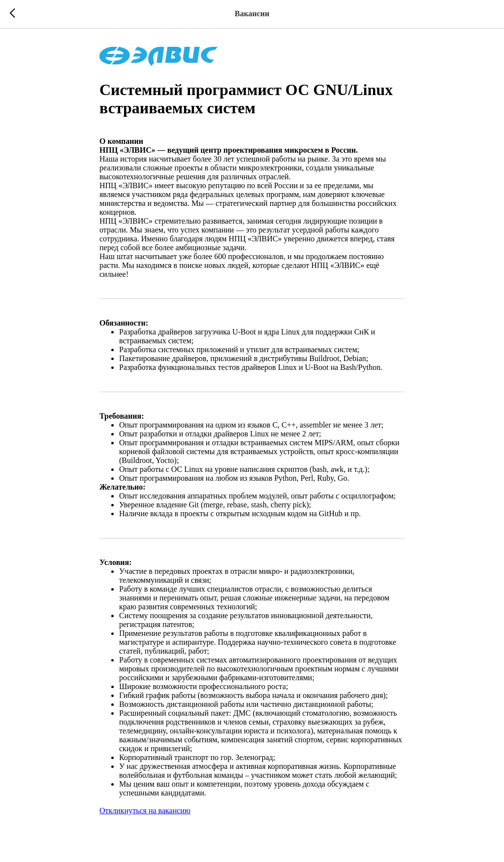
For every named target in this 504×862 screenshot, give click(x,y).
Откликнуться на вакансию (145, 811)
